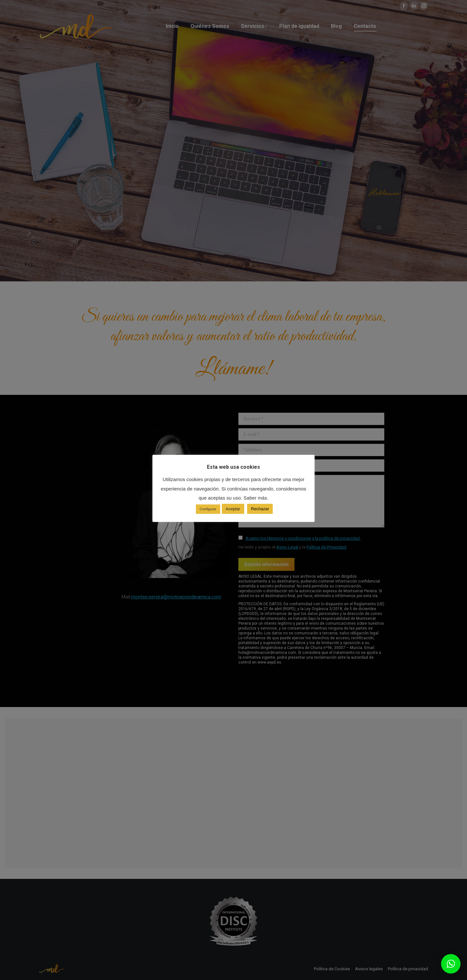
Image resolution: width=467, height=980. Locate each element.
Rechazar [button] (260, 509)
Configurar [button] (208, 509)
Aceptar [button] (233, 509)
